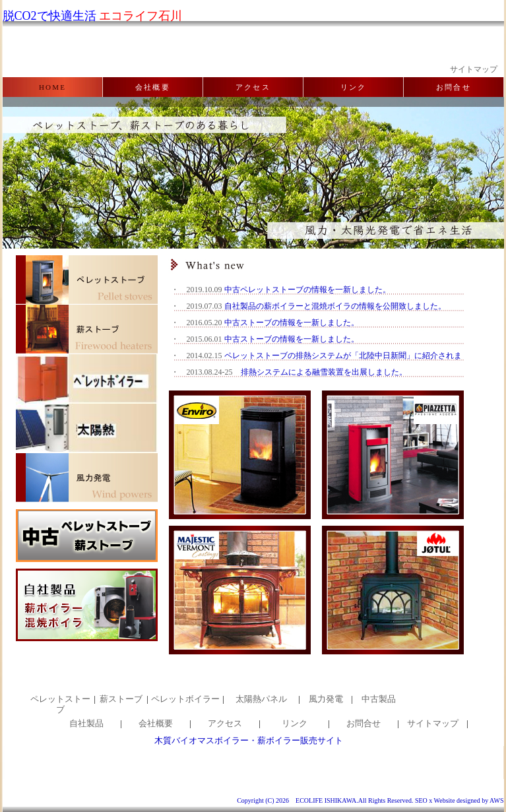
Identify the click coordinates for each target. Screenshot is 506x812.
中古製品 (379, 699)
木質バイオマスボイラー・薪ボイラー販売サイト (249, 740)
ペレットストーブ (60, 704)
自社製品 (86, 723)
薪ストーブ (121, 699)
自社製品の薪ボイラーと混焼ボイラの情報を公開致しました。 (335, 306)
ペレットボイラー (185, 699)
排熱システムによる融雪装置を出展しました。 (324, 372)
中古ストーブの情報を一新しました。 (292, 323)
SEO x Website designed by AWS (459, 800)
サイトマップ (474, 69)
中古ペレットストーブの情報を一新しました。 (307, 290)
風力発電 (326, 699)
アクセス (253, 87)
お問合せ (454, 87)
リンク (354, 87)
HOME (52, 87)
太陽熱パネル (261, 699)
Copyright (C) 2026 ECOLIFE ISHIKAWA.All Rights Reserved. (325, 800)
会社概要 (153, 87)
